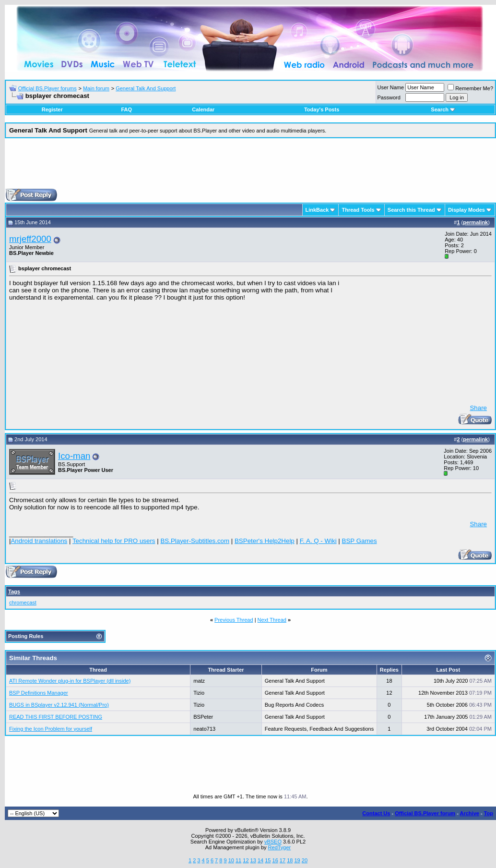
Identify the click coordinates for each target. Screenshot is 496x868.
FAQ (126, 109)
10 (231, 860)
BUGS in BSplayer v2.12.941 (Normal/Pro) (59, 705)
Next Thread (272, 620)
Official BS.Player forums (47, 88)
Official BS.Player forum (425, 813)
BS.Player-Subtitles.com (195, 541)
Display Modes (466, 210)
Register (52, 109)
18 (290, 860)
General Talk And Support (146, 88)
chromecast (23, 603)
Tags (14, 591)
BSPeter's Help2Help (265, 541)
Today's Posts (322, 109)
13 (253, 860)
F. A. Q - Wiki (318, 541)
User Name (391, 87)
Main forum (96, 88)
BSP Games (360, 541)
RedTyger (280, 847)
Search (443, 109)
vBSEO (273, 842)
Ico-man (74, 456)
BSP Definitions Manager (39, 693)
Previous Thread (234, 620)
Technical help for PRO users (114, 541)
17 (283, 860)
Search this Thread (411, 210)
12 (246, 860)
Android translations (39, 541)
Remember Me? (470, 88)
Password (389, 97)
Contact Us (376, 813)
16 (275, 860)
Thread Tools (358, 210)
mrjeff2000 (30, 239)
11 (238, 860)
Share (478, 408)
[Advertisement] (250, 167)
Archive (470, 813)
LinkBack (317, 210)
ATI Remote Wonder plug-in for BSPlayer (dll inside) (70, 681)
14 (260, 860)
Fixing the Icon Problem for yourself (51, 729)
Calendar (203, 109)
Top (489, 813)
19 (297, 860)
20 (305, 860)
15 (268, 860)
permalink (475, 222)
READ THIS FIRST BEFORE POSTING (56, 717)
